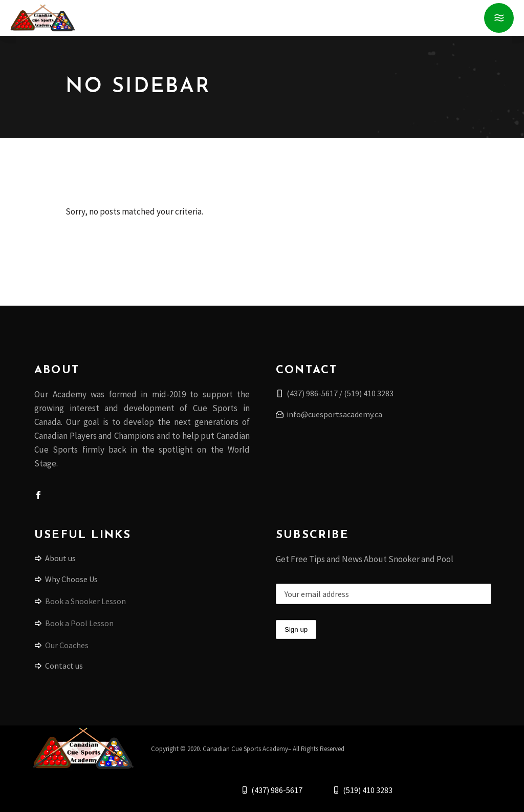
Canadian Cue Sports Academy (245, 749)
